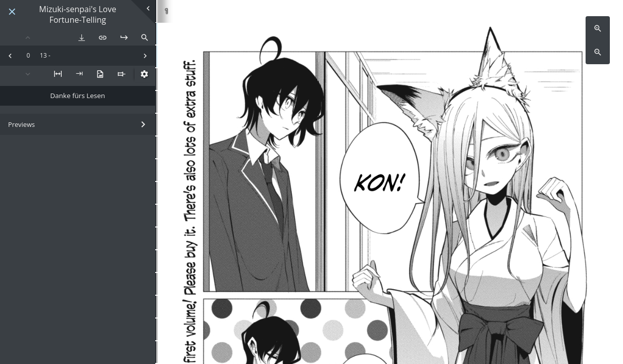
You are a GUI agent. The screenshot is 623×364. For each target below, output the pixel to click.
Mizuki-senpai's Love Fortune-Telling (78, 15)
